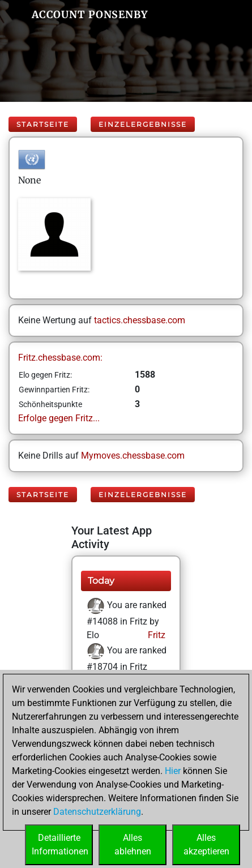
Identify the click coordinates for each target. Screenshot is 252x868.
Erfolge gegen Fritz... (59, 418)
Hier (173, 771)
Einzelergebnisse (143, 124)
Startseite (43, 124)
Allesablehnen (133, 845)
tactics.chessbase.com (140, 320)
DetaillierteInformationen (60, 845)
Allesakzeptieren (206, 845)
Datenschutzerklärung (97, 812)
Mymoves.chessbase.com (133, 456)
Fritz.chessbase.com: (60, 358)
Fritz (155, 635)
